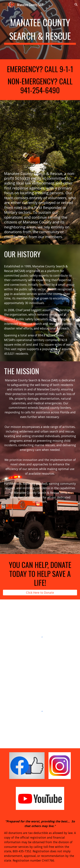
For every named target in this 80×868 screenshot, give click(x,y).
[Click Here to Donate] (40, 592)
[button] (4, 5)
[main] (40, 30)
